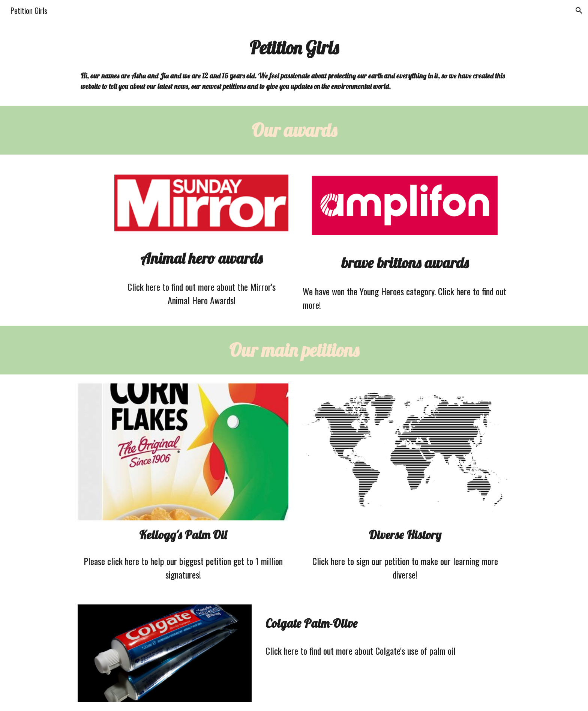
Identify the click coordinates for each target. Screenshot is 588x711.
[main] (294, 48)
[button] (579, 11)
